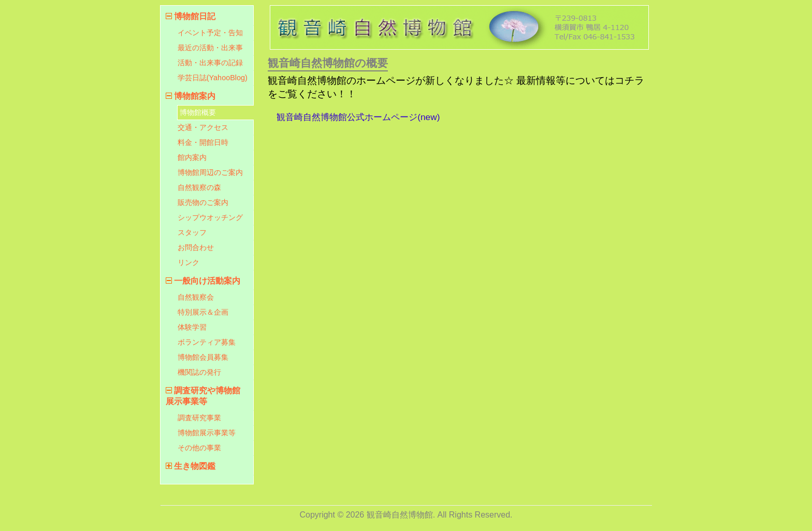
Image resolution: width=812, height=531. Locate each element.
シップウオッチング (210, 217)
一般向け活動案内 (207, 281)
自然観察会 (196, 297)
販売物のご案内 (203, 202)
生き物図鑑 (195, 466)
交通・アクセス (203, 127)
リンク (189, 262)
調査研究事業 (199, 418)
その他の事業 (199, 448)
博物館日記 (195, 16)
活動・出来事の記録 (210, 63)
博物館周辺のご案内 (210, 172)
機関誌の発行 (199, 372)
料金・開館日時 (203, 142)
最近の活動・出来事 (210, 48)
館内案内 (192, 157)
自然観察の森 (199, 187)
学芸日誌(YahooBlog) (213, 78)
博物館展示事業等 (207, 433)
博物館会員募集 (203, 357)
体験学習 (192, 327)
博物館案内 (195, 96)
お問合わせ (196, 247)
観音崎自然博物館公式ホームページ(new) (358, 117)
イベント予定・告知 (210, 33)
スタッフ (192, 232)
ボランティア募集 (207, 342)
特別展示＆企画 (203, 312)
